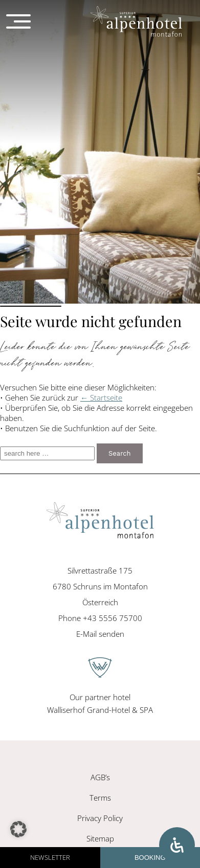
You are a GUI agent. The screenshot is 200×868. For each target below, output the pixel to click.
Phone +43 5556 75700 (100, 618)
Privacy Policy (100, 818)
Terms (100, 798)
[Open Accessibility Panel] (177, 845)
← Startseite (101, 398)
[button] (18, 829)
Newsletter (50, 857)
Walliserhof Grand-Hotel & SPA (100, 710)
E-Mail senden (100, 634)
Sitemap (100, 838)
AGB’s (100, 777)
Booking (150, 858)
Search (120, 453)
